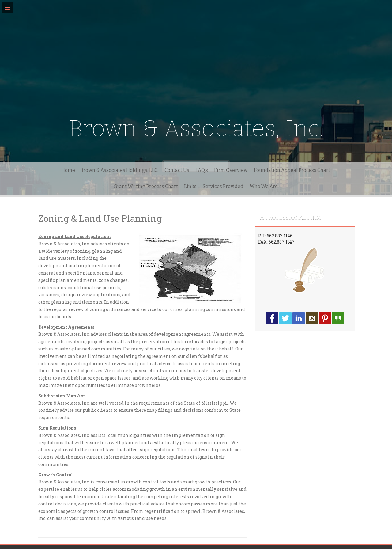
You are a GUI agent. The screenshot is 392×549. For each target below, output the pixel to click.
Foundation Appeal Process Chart (292, 170)
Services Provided (223, 186)
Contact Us (177, 170)
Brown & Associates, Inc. (196, 129)
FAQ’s (202, 170)
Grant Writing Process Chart (146, 186)
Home (68, 170)
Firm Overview (231, 170)
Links (190, 186)
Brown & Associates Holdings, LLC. (119, 170)
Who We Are (264, 186)
